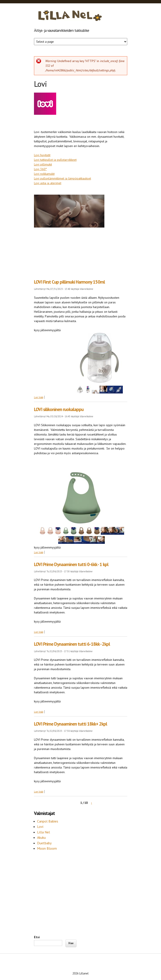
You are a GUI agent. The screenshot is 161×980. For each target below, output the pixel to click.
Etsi (37, 937)
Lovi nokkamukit (44, 174)
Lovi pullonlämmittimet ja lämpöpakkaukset (63, 178)
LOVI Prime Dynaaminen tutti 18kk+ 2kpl (71, 724)
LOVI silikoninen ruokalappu (59, 409)
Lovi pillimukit (43, 164)
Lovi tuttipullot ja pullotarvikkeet (55, 160)
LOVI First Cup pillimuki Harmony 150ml (69, 282)
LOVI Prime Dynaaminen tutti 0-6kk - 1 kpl (71, 564)
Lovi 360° (40, 169)
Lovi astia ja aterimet (48, 183)
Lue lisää (39, 397)
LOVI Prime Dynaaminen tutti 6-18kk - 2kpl (72, 644)
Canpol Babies (48, 821)
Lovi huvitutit (42, 155)
